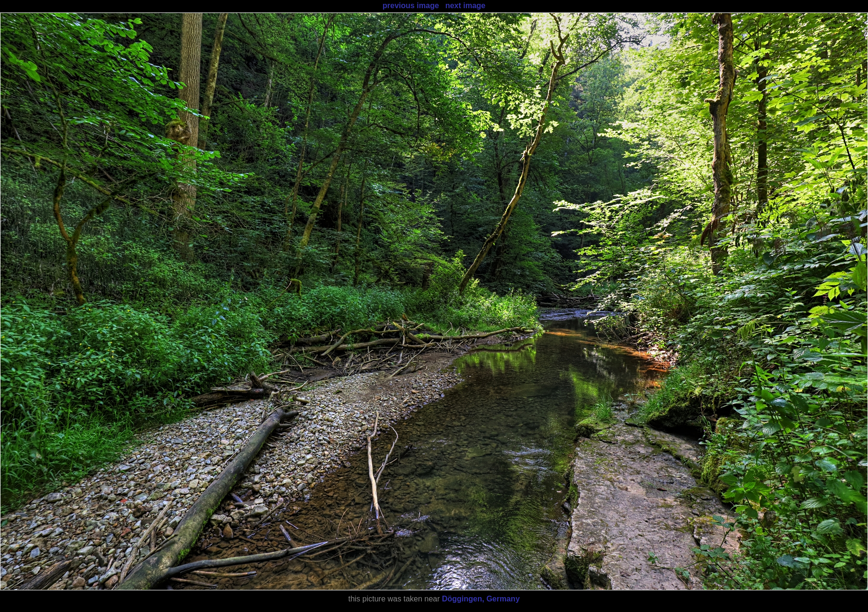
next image (465, 6)
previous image (410, 6)
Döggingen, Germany (481, 599)
